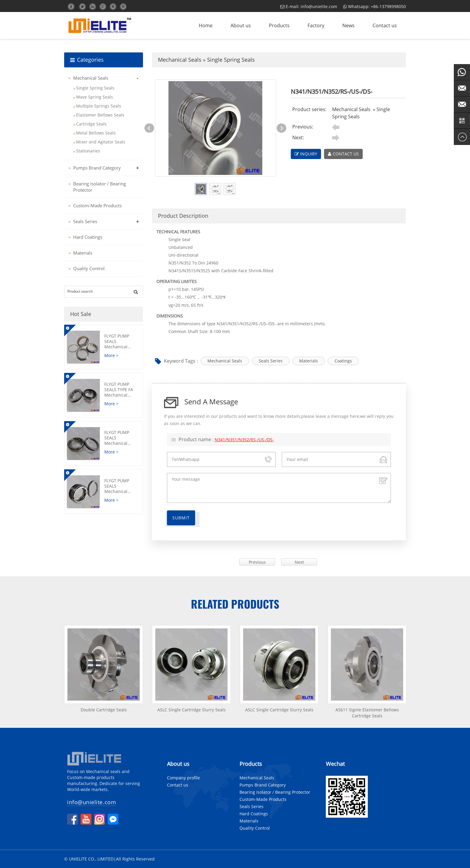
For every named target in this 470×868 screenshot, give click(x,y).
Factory (316, 25)
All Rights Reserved (135, 859)
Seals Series (271, 361)
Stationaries (88, 151)
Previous (257, 562)
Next (281, 128)
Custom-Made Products (97, 205)
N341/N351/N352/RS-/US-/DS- (244, 440)
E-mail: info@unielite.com (309, 6)
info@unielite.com (92, 802)
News (348, 25)
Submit (181, 518)
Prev (149, 128)
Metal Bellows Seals (96, 133)
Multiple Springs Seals (99, 106)
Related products (235, 604)
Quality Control (89, 268)
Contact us (385, 25)
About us (241, 25)
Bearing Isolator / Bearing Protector (275, 792)
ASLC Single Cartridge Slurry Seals (192, 710)
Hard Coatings (88, 237)
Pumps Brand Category (97, 168)
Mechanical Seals (180, 60)
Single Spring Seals (231, 60)
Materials (309, 361)
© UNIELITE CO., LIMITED (89, 859)
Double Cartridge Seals (104, 710)
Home (206, 25)
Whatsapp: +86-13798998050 (375, 6)
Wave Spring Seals (95, 97)
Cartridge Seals (91, 124)
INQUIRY (306, 154)
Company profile (183, 778)
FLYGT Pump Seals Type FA (122, 390)
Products (279, 25)
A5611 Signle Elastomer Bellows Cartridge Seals (367, 713)
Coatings (343, 361)
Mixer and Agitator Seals (101, 142)
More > (111, 355)
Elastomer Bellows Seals (100, 115)
